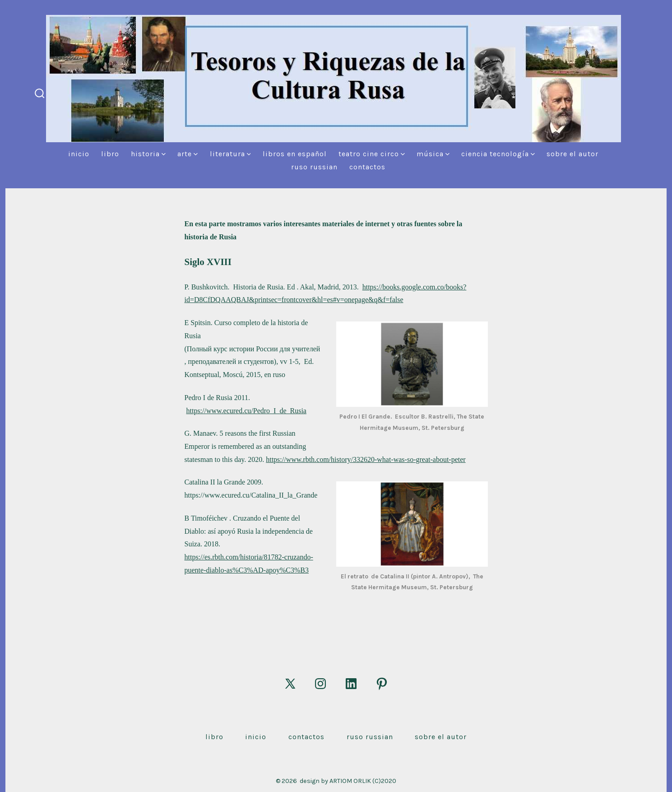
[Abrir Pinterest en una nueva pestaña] (382, 684)
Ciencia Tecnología (498, 154)
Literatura (230, 154)
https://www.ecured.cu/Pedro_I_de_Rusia (246, 411)
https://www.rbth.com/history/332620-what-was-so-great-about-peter (366, 459)
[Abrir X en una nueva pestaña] (290, 684)
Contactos (367, 167)
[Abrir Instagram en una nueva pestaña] (320, 684)
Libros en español (295, 154)
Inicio (79, 154)
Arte (188, 154)
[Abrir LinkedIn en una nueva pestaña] (351, 684)
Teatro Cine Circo (372, 154)
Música (433, 154)
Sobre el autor (572, 154)
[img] (164, 154)
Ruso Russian (314, 167)
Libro (110, 154)
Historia (148, 154)
